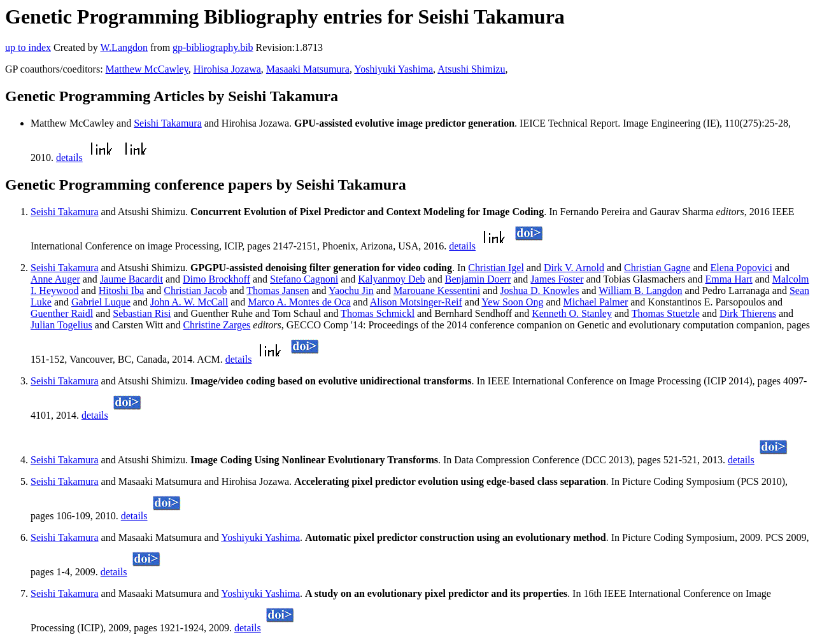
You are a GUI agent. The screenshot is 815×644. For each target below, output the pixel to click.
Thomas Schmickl (378, 313)
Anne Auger (55, 279)
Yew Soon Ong (512, 302)
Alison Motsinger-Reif (416, 302)
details (69, 157)
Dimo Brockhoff (216, 279)
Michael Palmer (596, 302)
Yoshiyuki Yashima (393, 69)
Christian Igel (496, 268)
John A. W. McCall (189, 302)
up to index (28, 47)
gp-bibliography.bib (213, 47)
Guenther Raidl (62, 313)
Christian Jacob (195, 290)
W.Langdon (124, 47)
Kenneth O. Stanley (572, 313)
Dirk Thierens (748, 313)
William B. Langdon (640, 290)
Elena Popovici (741, 268)
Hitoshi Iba (122, 290)
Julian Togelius (61, 325)
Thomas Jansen (278, 290)
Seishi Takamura (168, 123)
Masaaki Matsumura (308, 69)
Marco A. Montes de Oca (299, 302)
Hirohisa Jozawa (227, 69)
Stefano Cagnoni (304, 279)
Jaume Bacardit (131, 279)
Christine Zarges (216, 325)
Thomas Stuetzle (666, 313)
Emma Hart (728, 279)
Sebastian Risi (142, 313)
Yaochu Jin (351, 290)
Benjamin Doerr (478, 279)
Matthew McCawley (147, 69)
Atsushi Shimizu (471, 69)
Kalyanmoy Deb (391, 279)
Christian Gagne (657, 268)
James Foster (557, 279)
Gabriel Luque (101, 302)
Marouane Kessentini (437, 290)
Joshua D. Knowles (539, 290)
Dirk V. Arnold (574, 268)
